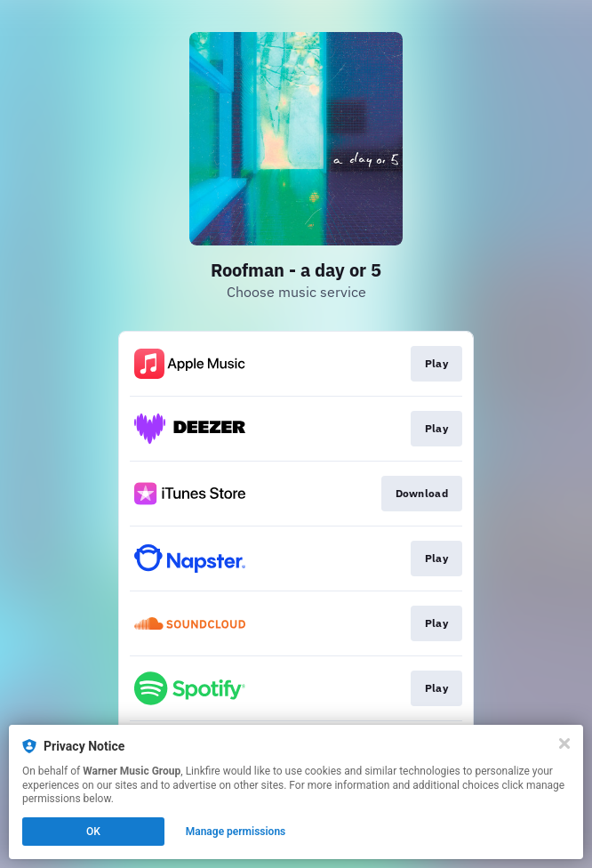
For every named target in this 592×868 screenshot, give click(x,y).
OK (93, 832)
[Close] (564, 743)
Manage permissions (236, 832)
